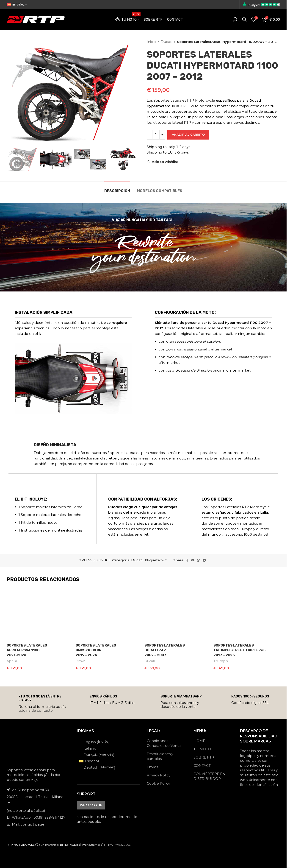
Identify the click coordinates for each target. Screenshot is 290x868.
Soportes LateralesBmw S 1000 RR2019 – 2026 (96, 650)
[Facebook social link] (187, 560)
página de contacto (36, 709)
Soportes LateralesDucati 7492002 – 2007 (165, 650)
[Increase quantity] (162, 135)
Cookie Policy (158, 782)
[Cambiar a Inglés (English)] (97, 740)
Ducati (166, 42)
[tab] (117, 189)
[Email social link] (193, 560)
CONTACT (202, 764)
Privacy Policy (159, 774)
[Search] (244, 20)
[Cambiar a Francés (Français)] (97, 753)
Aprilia (12, 661)
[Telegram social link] (204, 560)
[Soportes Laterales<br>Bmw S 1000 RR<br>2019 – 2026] (109, 614)
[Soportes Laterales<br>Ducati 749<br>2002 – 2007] (178, 614)
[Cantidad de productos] (156, 135)
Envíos (152, 766)
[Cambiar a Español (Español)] (97, 760)
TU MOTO (202, 748)
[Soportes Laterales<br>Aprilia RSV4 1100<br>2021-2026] (40, 614)
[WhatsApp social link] (199, 560)
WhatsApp (91, 804)
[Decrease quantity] (150, 135)
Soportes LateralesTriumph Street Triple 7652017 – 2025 (239, 650)
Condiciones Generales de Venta (164, 742)
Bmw (80, 661)
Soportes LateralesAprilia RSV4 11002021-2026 (27, 650)
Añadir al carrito (188, 134)
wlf (164, 560)
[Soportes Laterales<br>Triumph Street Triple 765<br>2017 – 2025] (247, 614)
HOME (199, 739)
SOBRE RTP (204, 756)
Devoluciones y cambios (160, 755)
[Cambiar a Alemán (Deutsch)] (97, 766)
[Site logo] (261, 4)
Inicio (151, 42)
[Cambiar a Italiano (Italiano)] (97, 747)
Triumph (221, 661)
